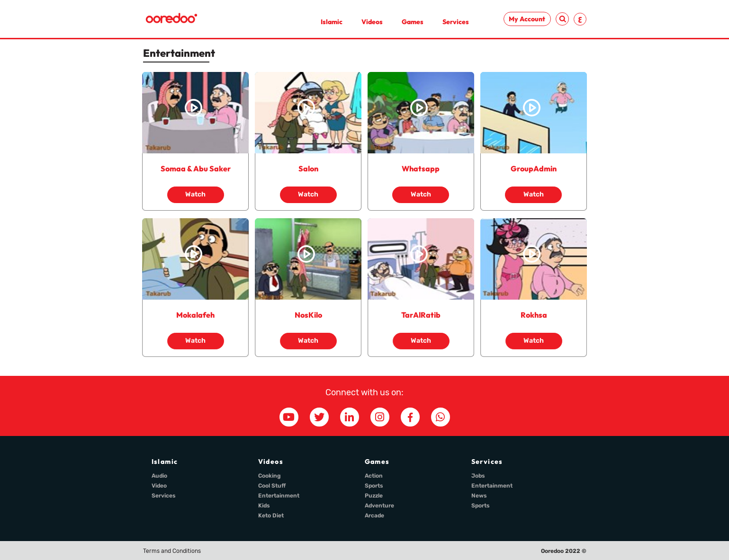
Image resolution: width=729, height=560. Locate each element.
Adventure (379, 506)
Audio (159, 476)
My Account (527, 19)
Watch (195, 194)
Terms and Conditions (172, 551)
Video (159, 486)
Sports (374, 486)
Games (413, 22)
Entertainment (279, 496)
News (479, 496)
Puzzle (374, 496)
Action (374, 476)
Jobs (478, 476)
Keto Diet (271, 516)
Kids (264, 506)
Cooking (270, 476)
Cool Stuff (272, 486)
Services (456, 22)
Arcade (374, 516)
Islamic (332, 22)
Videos (372, 22)
